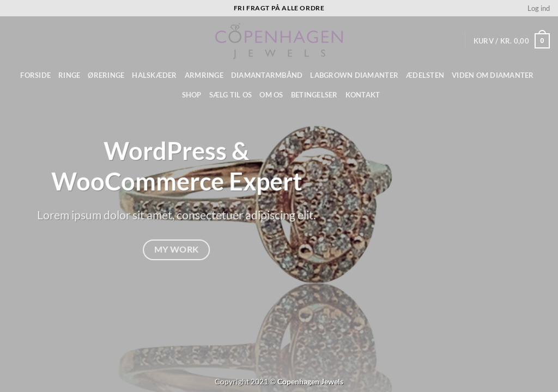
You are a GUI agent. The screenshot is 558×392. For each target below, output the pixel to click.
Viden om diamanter (493, 75)
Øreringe (106, 75)
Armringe (204, 75)
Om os (271, 95)
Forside (35, 75)
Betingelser (314, 95)
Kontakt (363, 95)
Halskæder (154, 75)
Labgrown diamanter (354, 75)
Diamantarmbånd (267, 75)
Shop (192, 95)
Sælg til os (231, 95)
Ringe (69, 75)
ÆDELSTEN (425, 75)
